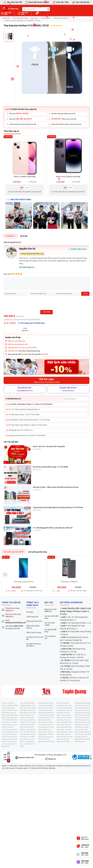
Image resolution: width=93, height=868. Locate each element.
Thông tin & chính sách (32, 604)
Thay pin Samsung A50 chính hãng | (65, 713)
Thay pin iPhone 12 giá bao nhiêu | (10, 727)
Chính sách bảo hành (34, 621)
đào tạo (49, 603)
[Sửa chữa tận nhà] (25, 389)
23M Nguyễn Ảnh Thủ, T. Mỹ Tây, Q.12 (20, 430)
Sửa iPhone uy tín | (81, 705)
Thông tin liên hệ (11, 603)
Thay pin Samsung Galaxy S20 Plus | (28, 725)
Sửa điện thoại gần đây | (83, 703)
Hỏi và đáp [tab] (24, 236)
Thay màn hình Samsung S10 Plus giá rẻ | (64, 722)
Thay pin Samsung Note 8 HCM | (46, 720)
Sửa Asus (35, 18)
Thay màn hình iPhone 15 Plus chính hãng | (28, 708)
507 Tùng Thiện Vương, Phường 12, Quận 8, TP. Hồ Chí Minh (28, 425)
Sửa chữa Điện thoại (20, 18)
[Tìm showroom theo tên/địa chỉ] (75, 399)
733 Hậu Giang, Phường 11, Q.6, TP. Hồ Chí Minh (24, 415)
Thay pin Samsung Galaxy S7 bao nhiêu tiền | (64, 708)
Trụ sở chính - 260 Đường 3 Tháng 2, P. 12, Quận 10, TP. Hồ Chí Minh (30, 404)
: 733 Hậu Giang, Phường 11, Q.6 (76, 623)
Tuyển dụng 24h (32, 617)
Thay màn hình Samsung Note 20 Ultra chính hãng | (64, 727)
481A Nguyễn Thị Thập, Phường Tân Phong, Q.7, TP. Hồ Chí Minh (29, 420)
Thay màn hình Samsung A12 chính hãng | (65, 732)
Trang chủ (6, 18)
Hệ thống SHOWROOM (71, 603)
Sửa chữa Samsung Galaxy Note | (83, 725)
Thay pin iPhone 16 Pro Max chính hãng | (10, 715)
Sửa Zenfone (46, 18)
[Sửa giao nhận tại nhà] (68, 389)
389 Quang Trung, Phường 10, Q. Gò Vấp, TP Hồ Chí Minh (27, 436)
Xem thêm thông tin (26, 267)
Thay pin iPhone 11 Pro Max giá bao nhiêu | (10, 722)
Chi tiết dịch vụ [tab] (10, 236)
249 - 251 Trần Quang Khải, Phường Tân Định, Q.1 (24, 409)
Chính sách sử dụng (34, 632)
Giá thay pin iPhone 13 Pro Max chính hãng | (28, 737)
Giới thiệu (30, 612)
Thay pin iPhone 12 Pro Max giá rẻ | (10, 734)
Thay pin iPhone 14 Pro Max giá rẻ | (10, 742)
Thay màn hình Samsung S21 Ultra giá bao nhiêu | (64, 718)
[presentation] (22, 302)
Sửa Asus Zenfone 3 (61, 18)
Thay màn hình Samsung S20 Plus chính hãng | (65, 737)
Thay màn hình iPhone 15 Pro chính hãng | (28, 713)
